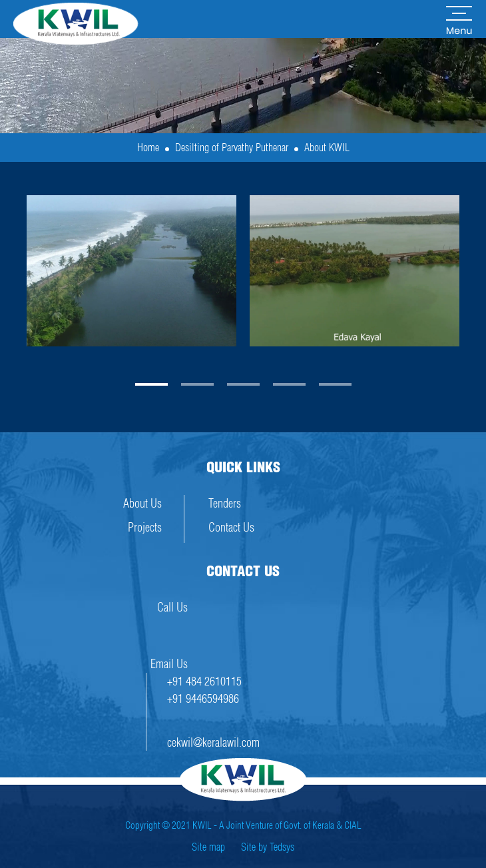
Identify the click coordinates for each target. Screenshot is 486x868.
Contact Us (231, 527)
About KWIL (327, 147)
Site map (208, 847)
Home (148, 147)
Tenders (225, 503)
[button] (151, 384)
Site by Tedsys (268, 847)
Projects (145, 527)
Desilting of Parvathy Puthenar (232, 147)
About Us (142, 503)
